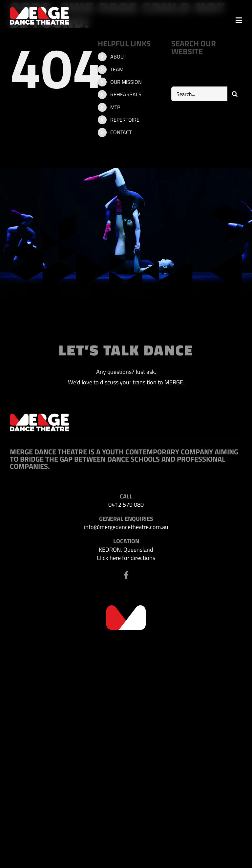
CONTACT (121, 132)
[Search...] (199, 94)
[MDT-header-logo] (39, 10)
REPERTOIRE (125, 120)
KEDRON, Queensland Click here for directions (126, 554)
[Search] (235, 94)
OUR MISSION (126, 82)
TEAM (117, 69)
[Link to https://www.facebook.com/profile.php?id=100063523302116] (126, 575)
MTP (115, 107)
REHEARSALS (126, 94)
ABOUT (118, 57)
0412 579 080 (126, 505)
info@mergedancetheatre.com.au (126, 527)
